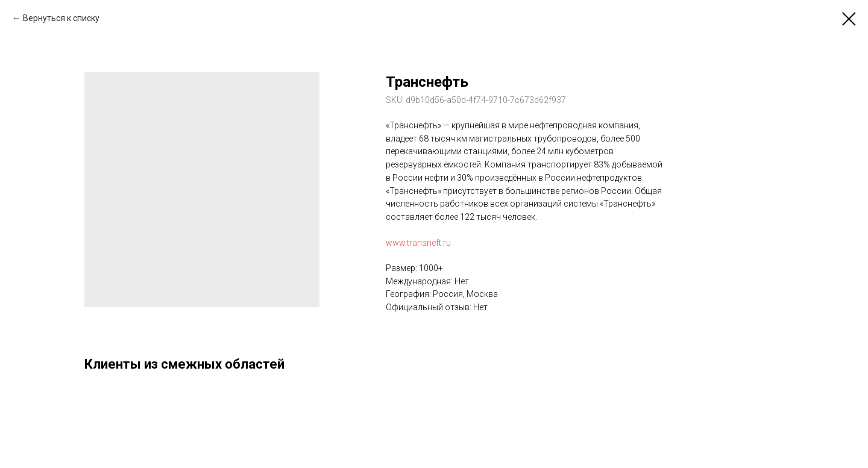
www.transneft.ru (418, 243)
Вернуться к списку (61, 18)
